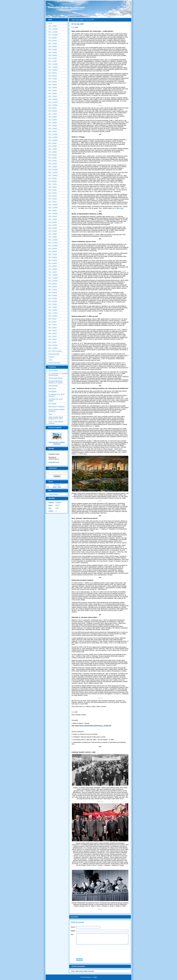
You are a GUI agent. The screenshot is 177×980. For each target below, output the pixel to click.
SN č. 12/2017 (53, 310)
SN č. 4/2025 (53, 52)
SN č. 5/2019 (53, 260)
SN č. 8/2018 (53, 287)
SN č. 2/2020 (53, 234)
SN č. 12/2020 (53, 205)
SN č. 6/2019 (53, 257)
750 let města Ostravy (55, 378)
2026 (59, 487)
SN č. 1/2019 (53, 272)
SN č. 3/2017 (53, 336)
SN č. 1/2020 (53, 237)
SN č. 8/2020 (53, 211)
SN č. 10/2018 (53, 281)
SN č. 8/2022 (53, 146)
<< (48, 487)
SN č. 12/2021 (53, 170)
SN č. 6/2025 (53, 47)
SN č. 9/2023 (53, 108)
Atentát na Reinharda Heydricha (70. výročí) (55, 382)
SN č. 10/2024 (53, 70)
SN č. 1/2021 (53, 202)
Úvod (73, 20)
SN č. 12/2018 (53, 275)
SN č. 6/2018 (53, 293)
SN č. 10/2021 (53, 175)
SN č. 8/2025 (53, 41)
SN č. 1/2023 (53, 131)
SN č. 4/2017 (53, 334)
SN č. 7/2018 (53, 290)
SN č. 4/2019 (53, 263)
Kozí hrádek (52, 404)
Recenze (51, 357)
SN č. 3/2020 (53, 231)
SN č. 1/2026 (53, 26)
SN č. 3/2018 (53, 301)
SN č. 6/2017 (53, 328)
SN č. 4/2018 (53, 298)
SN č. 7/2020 (53, 219)
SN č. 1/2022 (53, 167)
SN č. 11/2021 (53, 172)
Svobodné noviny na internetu (66, 7)
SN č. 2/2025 (53, 58)
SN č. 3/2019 (53, 266)
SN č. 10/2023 (53, 105)
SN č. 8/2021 (53, 181)
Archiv (50, 360)
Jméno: (73, 927)
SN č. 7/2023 (53, 114)
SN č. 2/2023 (53, 129)
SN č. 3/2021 (53, 196)
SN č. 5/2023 (53, 120)
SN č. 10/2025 (53, 35)
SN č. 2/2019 (53, 269)
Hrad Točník (52, 389)
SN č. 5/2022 (53, 155)
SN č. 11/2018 (53, 278)
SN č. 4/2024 (53, 88)
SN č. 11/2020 (53, 208)
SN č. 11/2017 (53, 313)
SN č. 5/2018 (53, 295)
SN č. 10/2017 (53, 316)
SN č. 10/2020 (53, 213)
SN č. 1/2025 (53, 61)
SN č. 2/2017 (53, 339)
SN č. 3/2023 (53, 126)
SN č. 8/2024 (53, 76)
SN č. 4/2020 (53, 228)
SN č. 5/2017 (53, 331)
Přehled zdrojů (53, 494)
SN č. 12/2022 (53, 134)
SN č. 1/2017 (53, 342)
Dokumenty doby (54, 354)
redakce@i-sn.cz (54, 462)
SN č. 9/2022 (53, 143)
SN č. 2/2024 (53, 93)
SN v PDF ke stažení (55, 351)
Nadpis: (73, 931)
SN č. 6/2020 (53, 222)
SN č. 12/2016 (53, 345)
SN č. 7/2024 (53, 79)
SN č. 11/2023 (53, 102)
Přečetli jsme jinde (54, 363)
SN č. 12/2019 (53, 240)
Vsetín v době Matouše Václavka (56, 423)
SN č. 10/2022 (53, 140)
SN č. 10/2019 (53, 246)
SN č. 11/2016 (53, 348)
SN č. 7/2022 (53, 149)
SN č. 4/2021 (53, 193)
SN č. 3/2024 (53, 90)
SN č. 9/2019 (53, 249)
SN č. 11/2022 (53, 137)
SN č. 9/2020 (53, 216)
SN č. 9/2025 (53, 38)
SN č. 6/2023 (53, 117)
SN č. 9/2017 (53, 319)
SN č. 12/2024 (53, 64)
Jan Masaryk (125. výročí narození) (56, 395)
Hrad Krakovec (53, 386)
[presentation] (100, 951)
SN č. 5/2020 (80, 20)
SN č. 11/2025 (53, 32)
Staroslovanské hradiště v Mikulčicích (57, 410)
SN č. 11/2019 (53, 243)
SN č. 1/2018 (53, 307)
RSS (95, 977)
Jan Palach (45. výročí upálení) (56, 400)
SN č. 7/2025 (53, 44)
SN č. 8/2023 (53, 111)
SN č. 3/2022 (53, 161)
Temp (50, 414)
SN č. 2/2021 (53, 199)
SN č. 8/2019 (53, 252)
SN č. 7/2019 (53, 254)
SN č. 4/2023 (53, 123)
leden (55, 487)
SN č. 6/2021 (53, 187)
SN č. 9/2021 (53, 178)
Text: (72, 934)
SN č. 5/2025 (53, 49)
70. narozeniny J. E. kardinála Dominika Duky (58, 374)
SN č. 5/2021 (53, 190)
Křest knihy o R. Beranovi (57, 407)
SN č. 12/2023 (53, 99)
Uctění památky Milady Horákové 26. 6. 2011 (56, 418)
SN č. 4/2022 (53, 158)
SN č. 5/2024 (53, 85)
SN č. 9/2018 (53, 284)
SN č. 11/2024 (53, 67)
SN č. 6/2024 (53, 82)
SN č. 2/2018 (53, 304)
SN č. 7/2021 (53, 184)
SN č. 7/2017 (53, 325)
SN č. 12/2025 (53, 29)
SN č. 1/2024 (53, 96)
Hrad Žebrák (52, 392)
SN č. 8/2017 (53, 322)
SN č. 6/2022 (53, 152)
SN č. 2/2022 (53, 164)
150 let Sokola (53, 371)
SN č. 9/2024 (53, 73)
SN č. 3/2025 (53, 55)
